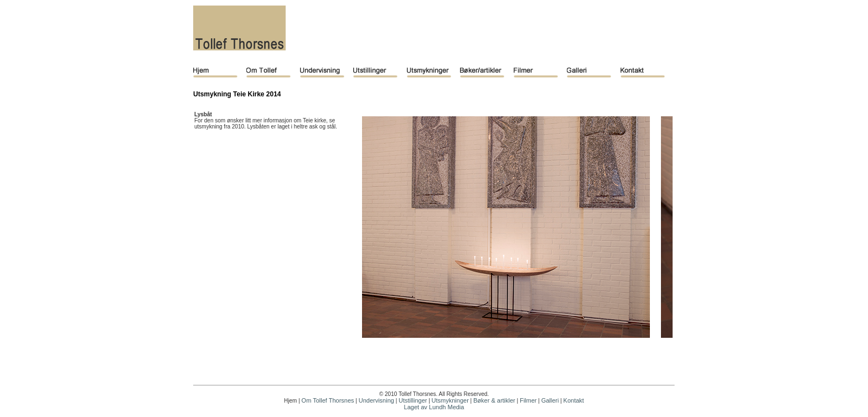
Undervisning (376, 400)
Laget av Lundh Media (434, 407)
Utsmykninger (450, 400)
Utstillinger (413, 400)
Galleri (550, 400)
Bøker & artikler (494, 400)
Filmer (528, 400)
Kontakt (574, 400)
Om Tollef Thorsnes (328, 400)
